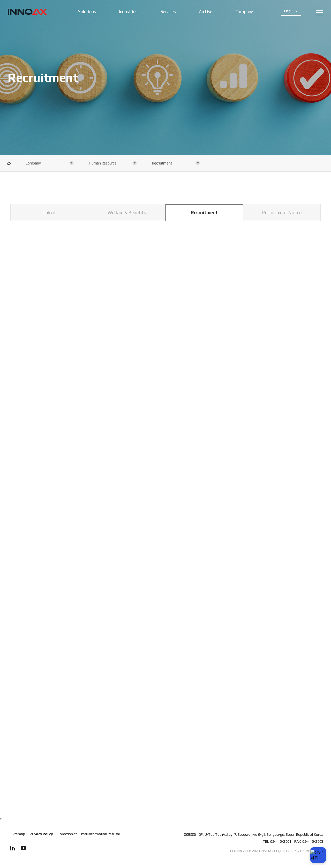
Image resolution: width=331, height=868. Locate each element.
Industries (128, 12)
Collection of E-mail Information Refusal (89, 834)
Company (244, 12)
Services (168, 12)
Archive (206, 12)
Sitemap (18, 834)
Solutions (87, 12)
